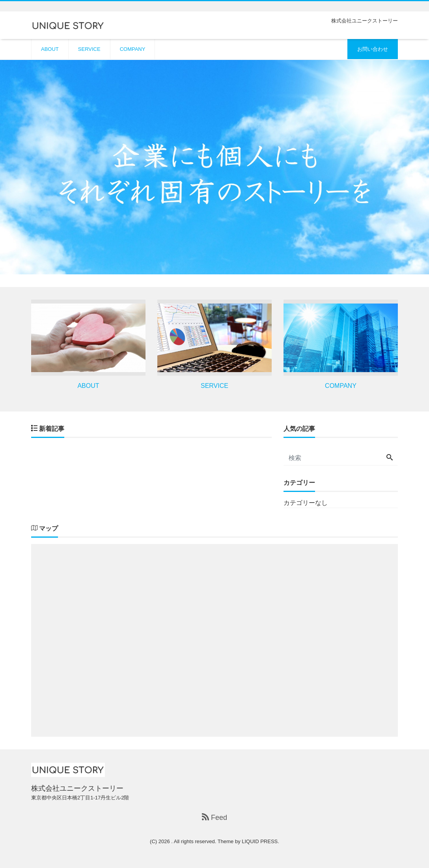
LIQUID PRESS (260, 841)
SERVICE (89, 49)
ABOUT (50, 49)
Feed (214, 817)
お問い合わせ (373, 49)
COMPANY (133, 49)
